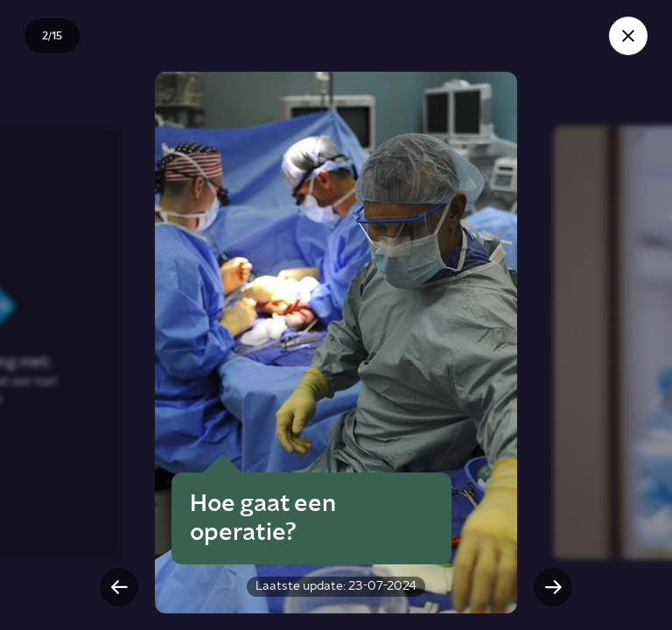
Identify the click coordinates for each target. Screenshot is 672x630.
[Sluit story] (628, 36)
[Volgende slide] (553, 587)
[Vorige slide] (119, 587)
